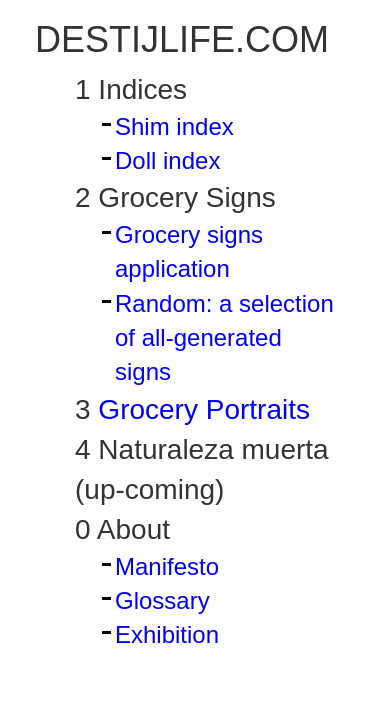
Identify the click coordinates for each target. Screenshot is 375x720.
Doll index (167, 160)
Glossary (162, 600)
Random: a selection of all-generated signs (224, 338)
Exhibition (167, 634)
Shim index (174, 126)
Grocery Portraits (200, 409)
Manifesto (167, 566)
